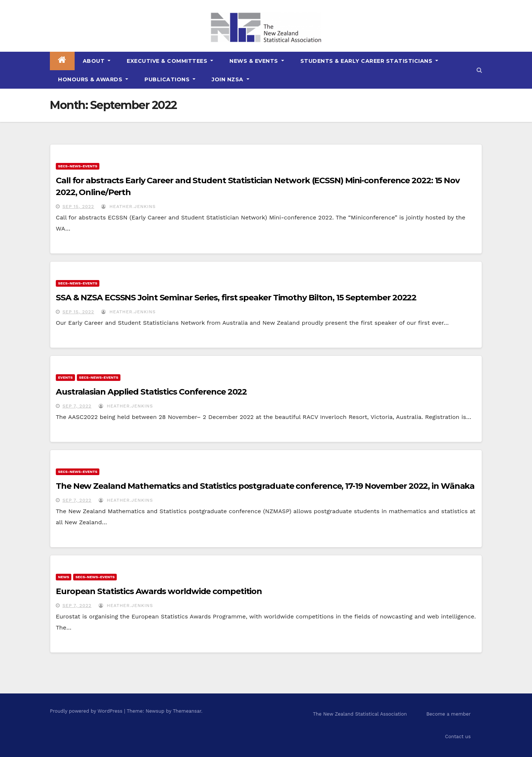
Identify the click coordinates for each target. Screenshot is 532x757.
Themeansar (187, 711)
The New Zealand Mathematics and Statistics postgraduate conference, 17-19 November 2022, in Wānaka (265, 486)
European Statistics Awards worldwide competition (159, 591)
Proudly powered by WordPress (87, 711)
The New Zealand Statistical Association (360, 714)
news (64, 577)
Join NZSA (231, 79)
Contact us (458, 736)
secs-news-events (78, 166)
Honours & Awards (93, 79)
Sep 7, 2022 (77, 406)
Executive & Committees (170, 61)
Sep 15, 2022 (78, 207)
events (65, 377)
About (97, 61)
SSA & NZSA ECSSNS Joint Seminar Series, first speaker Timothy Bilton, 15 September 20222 (236, 298)
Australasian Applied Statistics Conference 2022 (151, 392)
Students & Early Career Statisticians (369, 61)
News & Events (257, 61)
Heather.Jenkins (128, 207)
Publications (170, 79)
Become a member (449, 714)
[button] (479, 70)
